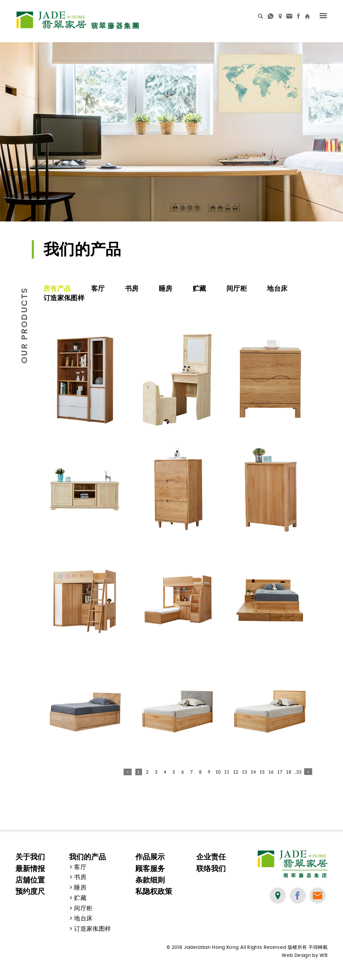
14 (253, 772)
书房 (132, 288)
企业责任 (211, 857)
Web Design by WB (305, 956)
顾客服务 (150, 869)
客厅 (98, 288)
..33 (297, 772)
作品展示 (150, 857)
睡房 (166, 288)
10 (218, 772)
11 (227, 772)
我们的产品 (87, 857)
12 (236, 772)
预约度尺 (30, 891)
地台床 (277, 288)
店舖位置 (30, 880)
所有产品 (57, 288)
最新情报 (30, 869)
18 (289, 772)
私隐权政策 (154, 891)
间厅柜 (237, 288)
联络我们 (211, 869)
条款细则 (150, 880)
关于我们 (30, 857)
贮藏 (199, 288)
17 (280, 772)
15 (262, 772)
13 (245, 772)
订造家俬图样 (64, 298)
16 (271, 772)
